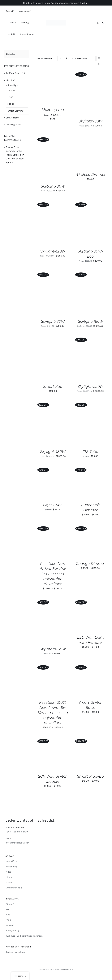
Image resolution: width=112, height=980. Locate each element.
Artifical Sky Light (15, 73)
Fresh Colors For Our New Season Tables (15, 159)
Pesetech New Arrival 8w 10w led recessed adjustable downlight (53, 574)
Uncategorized (14, 124)
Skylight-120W (53, 251)
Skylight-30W (53, 321)
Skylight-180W (53, 452)
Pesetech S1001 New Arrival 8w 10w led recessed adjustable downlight (53, 713)
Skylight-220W (90, 386)
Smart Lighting (15, 111)
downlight (13, 85)
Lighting (10, 80)
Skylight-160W (90, 321)
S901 (12, 97)
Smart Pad (53, 386)
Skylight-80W (53, 186)
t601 (11, 104)
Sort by (45, 58)
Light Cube (53, 505)
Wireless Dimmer (90, 175)
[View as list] (99, 64)
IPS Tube (90, 452)
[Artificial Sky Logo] (56, 21)
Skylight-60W (90, 121)
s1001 (12, 91)
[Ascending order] (66, 58)
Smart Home (13, 118)
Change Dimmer (90, 563)
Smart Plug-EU (90, 776)
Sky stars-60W (53, 649)
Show (79, 58)
